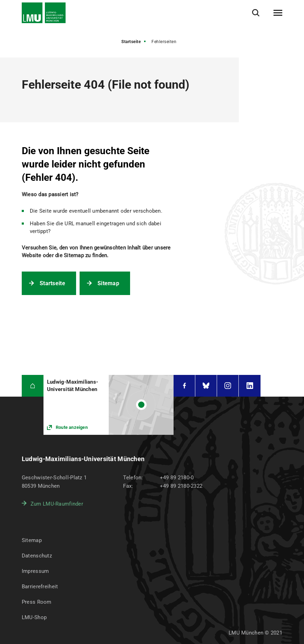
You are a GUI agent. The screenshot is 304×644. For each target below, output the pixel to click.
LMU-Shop (34, 617)
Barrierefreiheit (40, 587)
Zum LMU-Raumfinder (57, 504)
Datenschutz (37, 556)
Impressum (35, 571)
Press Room (37, 602)
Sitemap (108, 283)
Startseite (131, 42)
